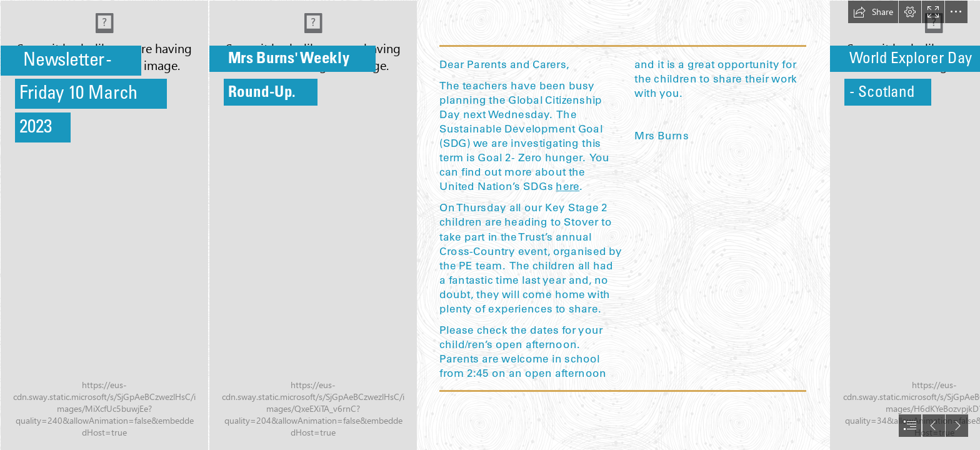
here (568, 186)
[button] (873, 12)
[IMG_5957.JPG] (104, 225)
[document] (490, 225)
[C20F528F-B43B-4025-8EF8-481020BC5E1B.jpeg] (312, 225)
